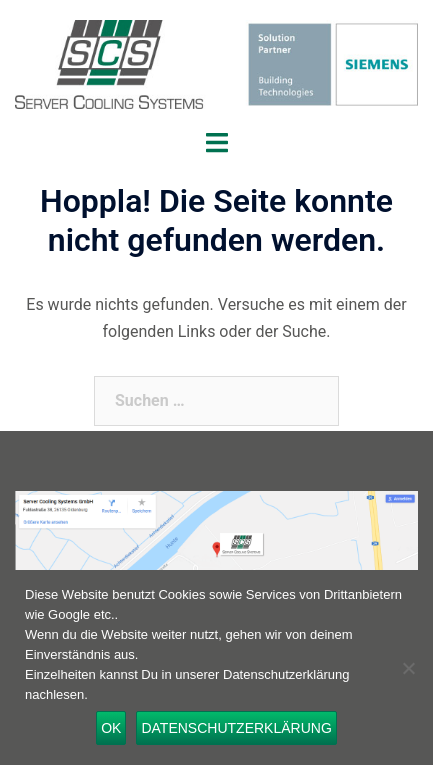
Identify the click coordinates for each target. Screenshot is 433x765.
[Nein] (408, 668)
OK (111, 728)
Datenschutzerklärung (236, 728)
